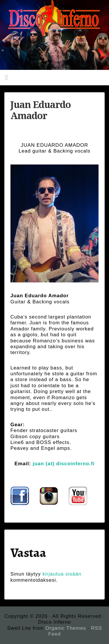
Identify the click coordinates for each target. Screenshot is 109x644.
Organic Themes (66, 628)
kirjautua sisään (62, 574)
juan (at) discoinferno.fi (64, 464)
